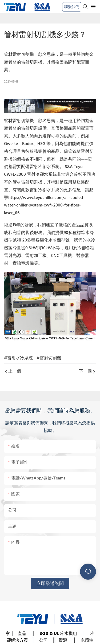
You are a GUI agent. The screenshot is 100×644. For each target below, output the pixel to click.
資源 (63, 640)
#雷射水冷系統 (18, 358)
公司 (43, 640)
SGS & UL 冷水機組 (58, 633)
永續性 (87, 640)
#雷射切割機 (49, 358)
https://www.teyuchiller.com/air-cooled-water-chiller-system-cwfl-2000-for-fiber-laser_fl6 (44, 206)
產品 (22, 633)
